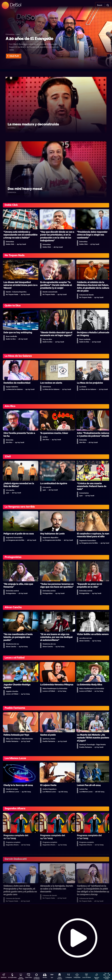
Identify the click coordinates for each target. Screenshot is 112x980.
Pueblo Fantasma (60, 978)
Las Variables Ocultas (107, 978)
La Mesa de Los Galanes (37, 978)
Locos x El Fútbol (87, 978)
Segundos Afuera (97, 978)
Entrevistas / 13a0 (13, 34)
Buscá (100, 5)
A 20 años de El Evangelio (29, 39)
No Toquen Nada (12, 978)
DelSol (15, 5)
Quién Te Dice (29, 978)
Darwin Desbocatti (21, 978)
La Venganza (69, 978)
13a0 (52, 978)
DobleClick (4, 978)
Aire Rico (45, 978)
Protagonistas (77, 978)
